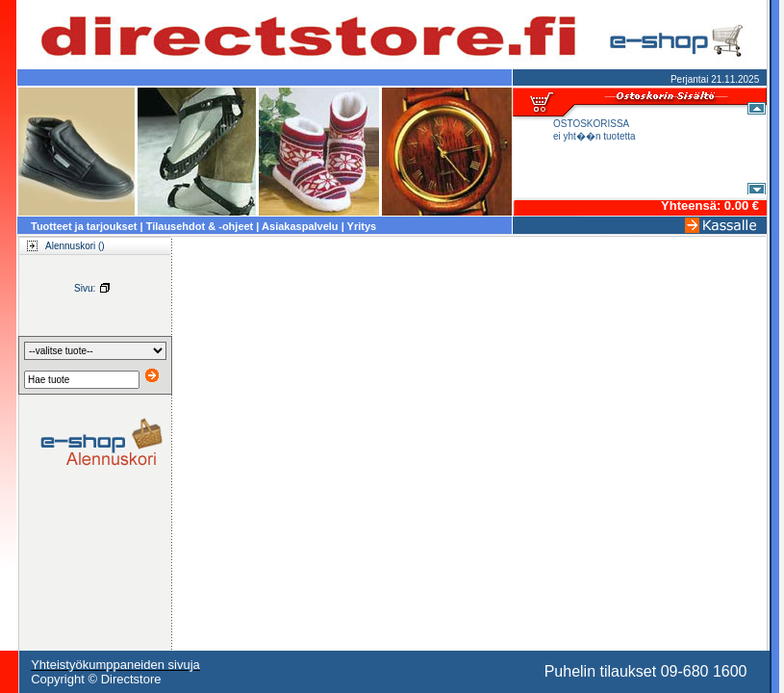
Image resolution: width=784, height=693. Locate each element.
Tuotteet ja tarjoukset (84, 226)
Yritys (362, 226)
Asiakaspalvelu (300, 226)
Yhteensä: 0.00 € (710, 205)
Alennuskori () (61, 246)
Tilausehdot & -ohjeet (200, 226)
